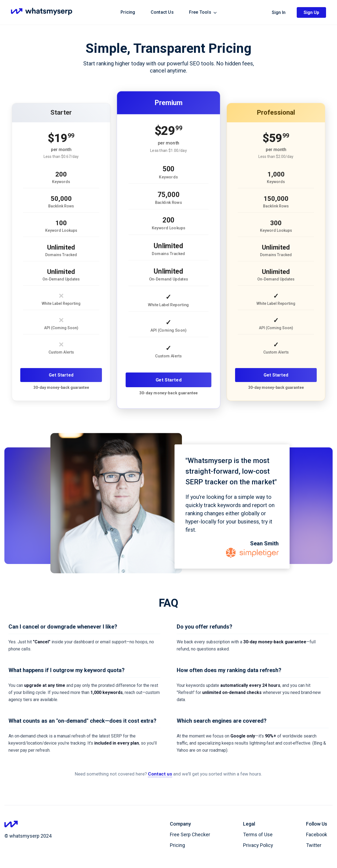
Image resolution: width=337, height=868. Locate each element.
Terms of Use (258, 834)
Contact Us (162, 12)
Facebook (317, 834)
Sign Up (311, 12)
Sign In (279, 12)
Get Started (61, 375)
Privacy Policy (258, 845)
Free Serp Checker (190, 834)
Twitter (314, 845)
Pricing (128, 12)
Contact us (160, 774)
